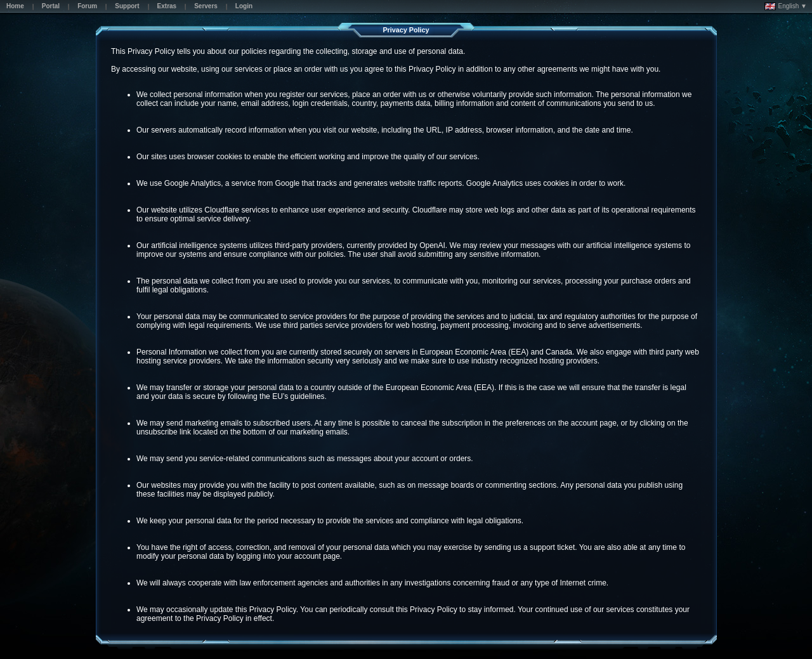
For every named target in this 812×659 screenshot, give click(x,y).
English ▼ (786, 6)
